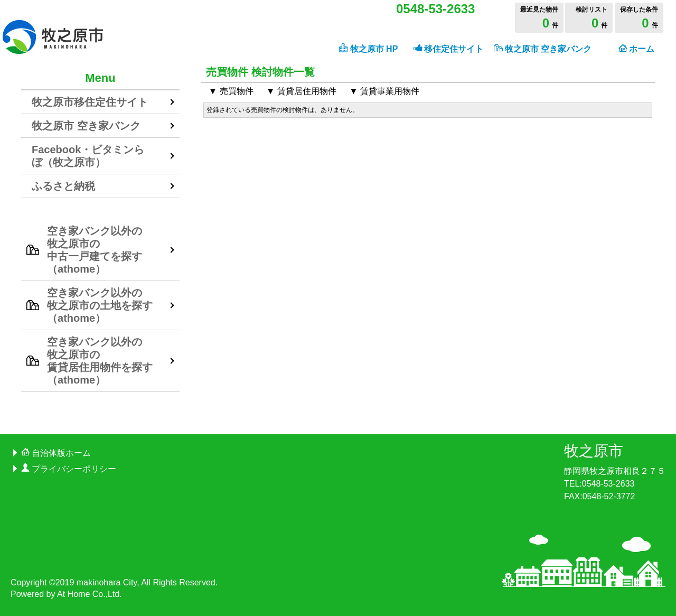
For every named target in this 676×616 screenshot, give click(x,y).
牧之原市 (594, 451)
